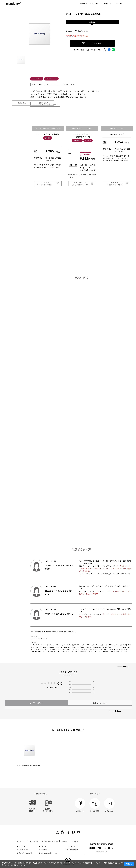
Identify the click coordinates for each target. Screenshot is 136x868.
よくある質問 (34, 841)
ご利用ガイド (21, 841)
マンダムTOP (23, 846)
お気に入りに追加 (78, 50)
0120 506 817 (104, 848)
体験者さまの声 (42, 103)
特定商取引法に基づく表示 (50, 841)
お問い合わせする (95, 50)
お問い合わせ (66, 841)
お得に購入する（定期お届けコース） (82, 184)
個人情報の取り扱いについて (50, 853)
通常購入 (92, 22)
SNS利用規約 (45, 850)
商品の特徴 (22, 103)
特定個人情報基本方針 (26, 853)
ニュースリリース (72, 846)
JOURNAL (108, 4)
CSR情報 (75, 841)
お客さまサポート (46, 846)
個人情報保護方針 (72, 850)
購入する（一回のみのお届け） (48, 184)
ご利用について (23, 850)
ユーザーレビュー (36, 703)
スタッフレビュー (100, 703)
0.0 (60, 683)
